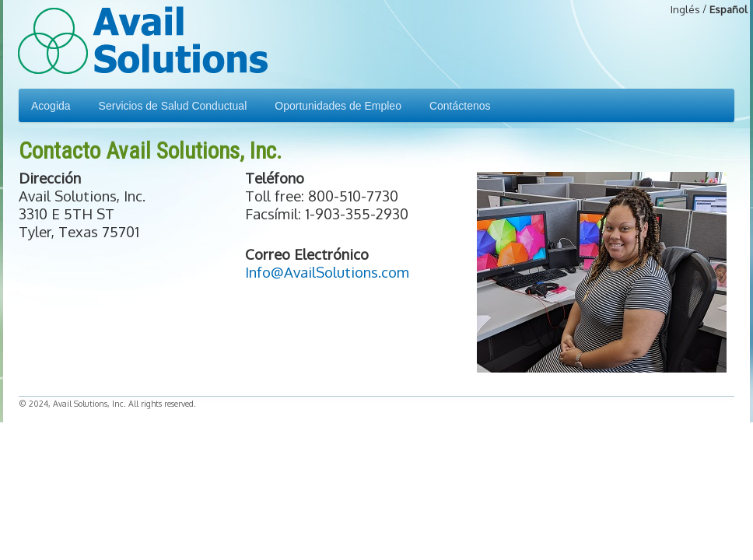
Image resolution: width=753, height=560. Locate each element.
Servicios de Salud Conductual (173, 106)
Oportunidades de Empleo (338, 106)
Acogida (51, 106)
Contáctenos (460, 106)
